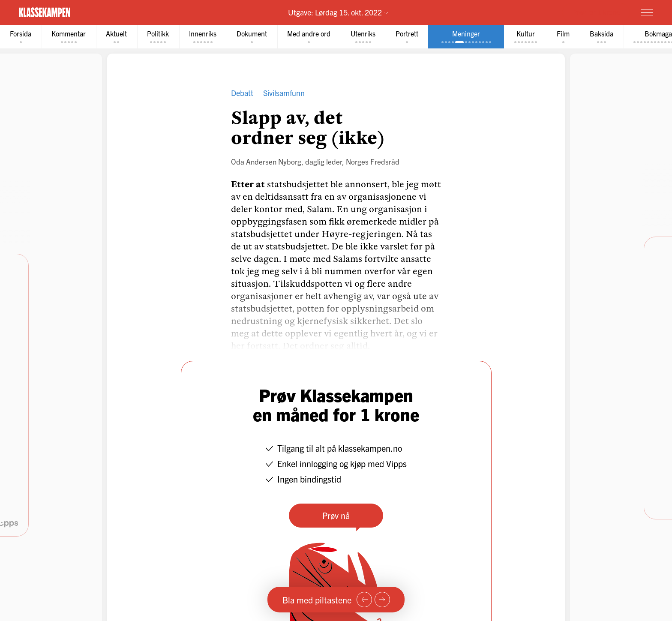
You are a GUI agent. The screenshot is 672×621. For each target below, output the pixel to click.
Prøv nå (336, 516)
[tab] (22, 37)
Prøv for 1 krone (596, 12)
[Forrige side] (364, 600)
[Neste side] (382, 600)
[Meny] (647, 12)
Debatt (242, 94)
